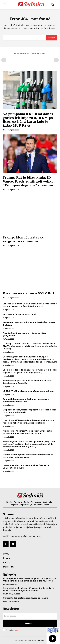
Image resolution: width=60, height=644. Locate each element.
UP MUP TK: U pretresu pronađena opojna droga (28, 391)
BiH (4, 584)
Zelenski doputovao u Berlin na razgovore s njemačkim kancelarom (26, 400)
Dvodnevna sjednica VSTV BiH (28, 293)
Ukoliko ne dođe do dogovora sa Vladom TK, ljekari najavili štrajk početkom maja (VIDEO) (30, 371)
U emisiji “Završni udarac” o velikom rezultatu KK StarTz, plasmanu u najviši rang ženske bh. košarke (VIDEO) (30, 346)
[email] (30, 616)
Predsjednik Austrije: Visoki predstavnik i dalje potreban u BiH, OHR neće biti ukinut (27, 432)
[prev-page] (4, 60)
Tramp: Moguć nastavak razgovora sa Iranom (23, 239)
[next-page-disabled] (56, 60)
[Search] (52, 38)
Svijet (5, 594)
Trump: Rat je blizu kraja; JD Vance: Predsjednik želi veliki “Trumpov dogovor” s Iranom (28, 181)
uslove (18, 630)
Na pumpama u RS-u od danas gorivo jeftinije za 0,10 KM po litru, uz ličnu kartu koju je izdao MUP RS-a (28, 120)
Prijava (30, 624)
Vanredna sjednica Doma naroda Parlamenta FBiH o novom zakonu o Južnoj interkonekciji (30, 305)
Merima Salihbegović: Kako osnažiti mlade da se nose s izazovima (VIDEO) (28, 456)
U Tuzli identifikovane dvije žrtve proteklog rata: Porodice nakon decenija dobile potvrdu (29, 422)
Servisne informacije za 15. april (19, 314)
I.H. (4, 130)
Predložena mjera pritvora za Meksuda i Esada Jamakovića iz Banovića (27, 382)
